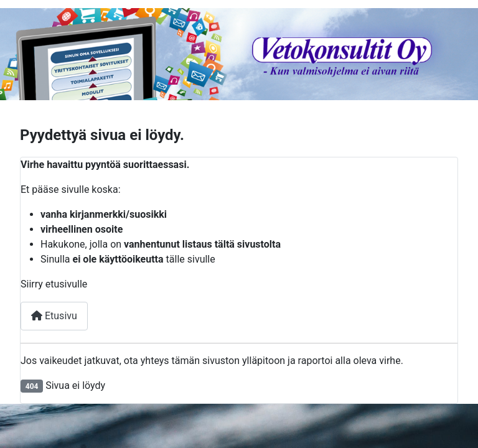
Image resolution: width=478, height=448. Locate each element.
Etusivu (54, 316)
